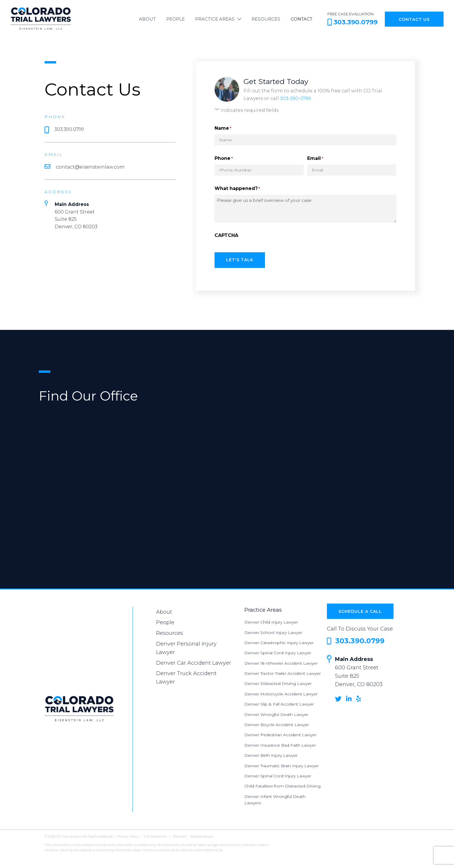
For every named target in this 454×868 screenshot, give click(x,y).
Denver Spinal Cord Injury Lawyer (278, 652)
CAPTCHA (226, 235)
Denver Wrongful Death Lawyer (276, 713)
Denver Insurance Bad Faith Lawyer (280, 744)
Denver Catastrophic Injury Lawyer (279, 642)
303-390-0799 (296, 98)
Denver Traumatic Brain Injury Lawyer (282, 765)
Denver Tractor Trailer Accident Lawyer (283, 673)
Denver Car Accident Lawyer (194, 662)
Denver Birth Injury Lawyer (271, 754)
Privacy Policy (128, 835)
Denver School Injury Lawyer (273, 631)
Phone (224, 159)
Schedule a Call (360, 611)
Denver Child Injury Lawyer (271, 621)
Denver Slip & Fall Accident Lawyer (279, 703)
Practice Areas (215, 19)
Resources (266, 19)
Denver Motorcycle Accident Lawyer (281, 693)
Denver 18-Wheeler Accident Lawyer (281, 662)
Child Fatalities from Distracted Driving (282, 785)
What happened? (237, 189)
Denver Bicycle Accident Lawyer (277, 724)
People (175, 19)
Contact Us (414, 19)
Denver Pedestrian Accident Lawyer (280, 734)
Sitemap (179, 835)
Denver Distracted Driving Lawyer (278, 683)
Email (315, 159)
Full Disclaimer (155, 835)
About (147, 19)
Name (223, 128)
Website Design (202, 835)
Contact (302, 19)
